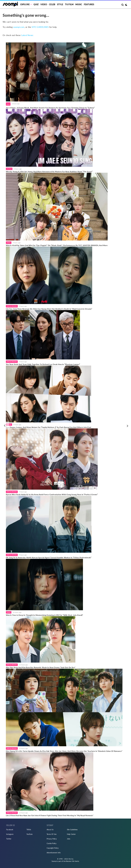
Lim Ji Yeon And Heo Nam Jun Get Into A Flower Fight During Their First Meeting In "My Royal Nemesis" (50, 815)
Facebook (10, 830)
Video (44, 4)
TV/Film (9, 169)
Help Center (71, 834)
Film (8, 104)
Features (89, 4)
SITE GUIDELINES (40, 27)
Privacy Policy (52, 839)
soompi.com (19, 27)
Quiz (36, 4)
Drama (9, 424)
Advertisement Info (54, 853)
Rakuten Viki (70, 861)
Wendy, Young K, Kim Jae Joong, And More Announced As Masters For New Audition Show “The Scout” (49, 171)
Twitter (9, 839)
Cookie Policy (52, 843)
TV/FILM (69, 4)
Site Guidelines (72, 830)
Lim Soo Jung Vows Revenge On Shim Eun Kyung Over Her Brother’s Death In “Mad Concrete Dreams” (49, 309)
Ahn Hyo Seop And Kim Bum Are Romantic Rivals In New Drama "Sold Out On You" (41, 667)
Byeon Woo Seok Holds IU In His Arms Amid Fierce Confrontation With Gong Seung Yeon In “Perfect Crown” (52, 494)
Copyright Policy (53, 848)
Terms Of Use (52, 834)
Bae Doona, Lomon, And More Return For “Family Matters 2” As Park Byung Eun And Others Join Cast (49, 427)
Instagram (10, 834)
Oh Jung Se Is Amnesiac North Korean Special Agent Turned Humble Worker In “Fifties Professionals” (49, 557)
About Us (50, 830)
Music (79, 4)
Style (60, 4)
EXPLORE (25, 4)
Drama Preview (12, 306)
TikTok (29, 830)
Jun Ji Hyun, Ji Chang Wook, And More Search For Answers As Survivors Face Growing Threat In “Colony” (50, 108)
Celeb (52, 4)
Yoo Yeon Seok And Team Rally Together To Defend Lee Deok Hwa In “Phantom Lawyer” (43, 364)
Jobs (69, 839)
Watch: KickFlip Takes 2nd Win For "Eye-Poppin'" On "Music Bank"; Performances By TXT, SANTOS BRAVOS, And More (57, 245)
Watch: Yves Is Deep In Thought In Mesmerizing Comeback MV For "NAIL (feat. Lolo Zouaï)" (44, 615)
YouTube (29, 834)
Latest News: (27, 35)
